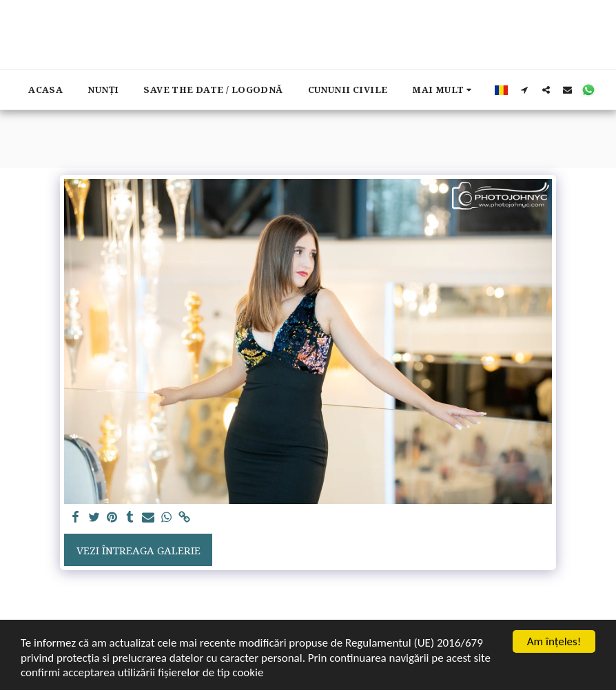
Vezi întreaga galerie (138, 550)
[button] (525, 90)
